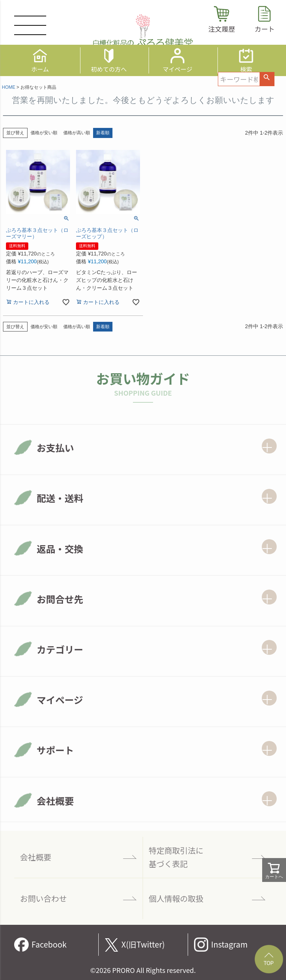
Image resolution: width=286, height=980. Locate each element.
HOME (9, 87)
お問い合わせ (44, 898)
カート (264, 29)
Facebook (49, 944)
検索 (246, 68)
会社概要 (36, 857)
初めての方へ (109, 68)
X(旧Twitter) (143, 944)
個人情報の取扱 (176, 898)
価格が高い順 (77, 133)
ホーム (40, 68)
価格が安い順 (44, 133)
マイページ (178, 68)
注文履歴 (222, 29)
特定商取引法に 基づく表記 (176, 857)
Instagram (229, 944)
